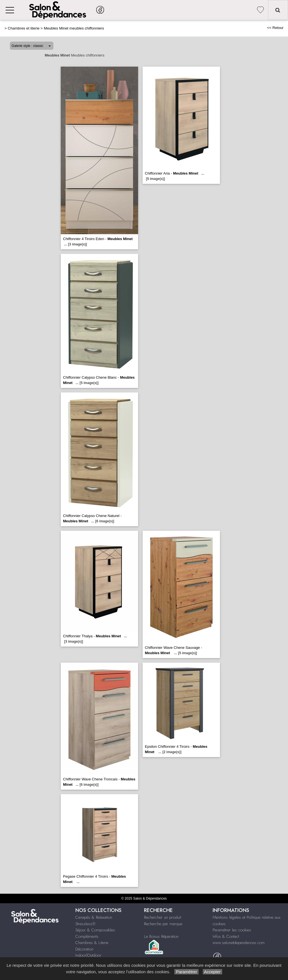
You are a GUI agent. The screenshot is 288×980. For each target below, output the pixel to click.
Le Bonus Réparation (161, 936)
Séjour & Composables (95, 930)
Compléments (87, 936)
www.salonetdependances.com (239, 943)
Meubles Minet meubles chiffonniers (74, 28)
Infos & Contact (226, 936)
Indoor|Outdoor (88, 955)
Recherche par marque (163, 924)
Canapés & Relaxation (94, 917)
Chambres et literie (24, 28)
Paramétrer (186, 972)
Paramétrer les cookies (232, 930)
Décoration (84, 949)
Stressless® (85, 924)
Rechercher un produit (163, 917)
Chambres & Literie (92, 943)
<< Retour (275, 28)
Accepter (212, 972)
